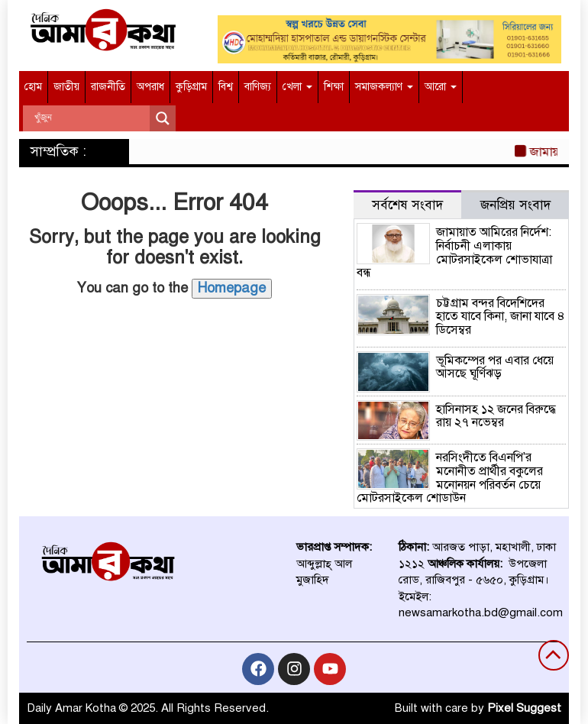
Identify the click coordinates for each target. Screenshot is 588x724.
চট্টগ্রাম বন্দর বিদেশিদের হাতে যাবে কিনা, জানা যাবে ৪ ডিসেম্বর (501, 317)
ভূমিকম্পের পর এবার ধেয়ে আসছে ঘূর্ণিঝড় (495, 367)
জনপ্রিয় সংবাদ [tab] (515, 205)
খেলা (297, 87)
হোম (33, 87)
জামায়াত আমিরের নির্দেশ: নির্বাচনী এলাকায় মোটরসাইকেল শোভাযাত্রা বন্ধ (454, 252)
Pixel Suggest (524, 708)
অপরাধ (150, 87)
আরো (441, 87)
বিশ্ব (226, 87)
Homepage (232, 288)
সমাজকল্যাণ (384, 87)
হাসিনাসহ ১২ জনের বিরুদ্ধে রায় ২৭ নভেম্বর (496, 416)
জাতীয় (66, 87)
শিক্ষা (334, 87)
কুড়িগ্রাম (191, 87)
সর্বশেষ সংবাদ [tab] (407, 205)
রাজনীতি (108, 87)
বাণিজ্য (258, 87)
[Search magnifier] (163, 118)
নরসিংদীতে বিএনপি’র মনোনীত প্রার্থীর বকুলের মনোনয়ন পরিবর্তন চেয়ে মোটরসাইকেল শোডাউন (450, 478)
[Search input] (90, 118)
